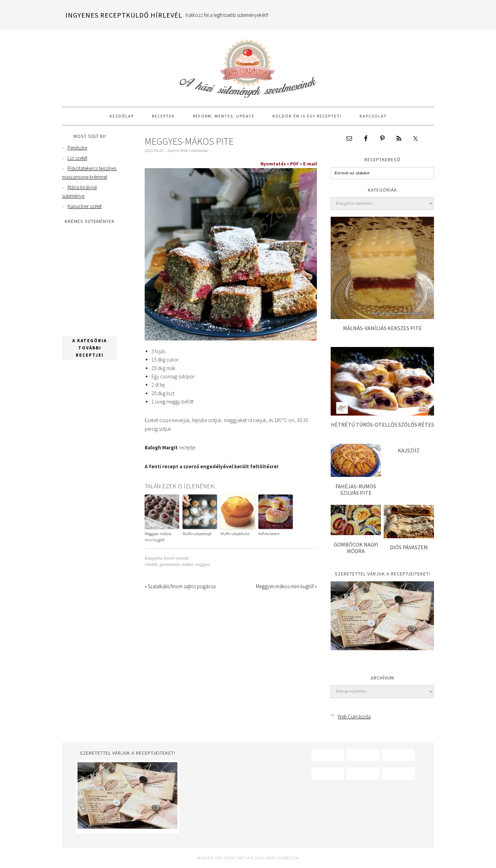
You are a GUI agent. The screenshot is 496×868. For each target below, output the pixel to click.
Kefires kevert (269, 534)
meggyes (203, 565)
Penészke (77, 148)
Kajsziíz (409, 450)
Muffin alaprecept (197, 534)
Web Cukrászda (248, 65)
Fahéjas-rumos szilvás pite (356, 489)
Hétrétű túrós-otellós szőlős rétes (383, 425)
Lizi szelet (77, 158)
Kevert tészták (176, 558)
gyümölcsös (170, 565)
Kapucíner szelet (85, 206)
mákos (188, 565)
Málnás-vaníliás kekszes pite (383, 328)
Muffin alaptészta (235, 534)
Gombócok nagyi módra (356, 548)
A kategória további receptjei (90, 348)
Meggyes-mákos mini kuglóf (158, 537)
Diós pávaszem (409, 547)
